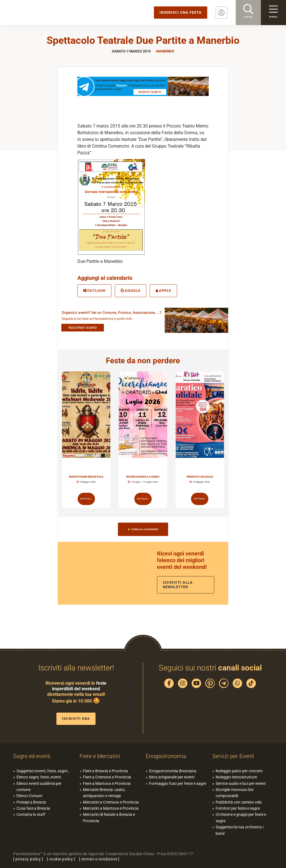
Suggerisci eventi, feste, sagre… (43, 771)
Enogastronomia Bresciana (173, 771)
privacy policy (28, 859)
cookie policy (61, 859)
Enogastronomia (166, 756)
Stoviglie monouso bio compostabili (235, 793)
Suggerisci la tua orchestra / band (240, 830)
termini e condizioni (99, 859)
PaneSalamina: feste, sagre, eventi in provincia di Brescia (43, 13)
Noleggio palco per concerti (239, 771)
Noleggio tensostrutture (236, 777)
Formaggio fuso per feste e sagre (178, 783)
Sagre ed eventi (32, 756)
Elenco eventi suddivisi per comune (39, 787)
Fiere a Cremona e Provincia (107, 777)
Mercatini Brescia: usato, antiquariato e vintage (104, 793)
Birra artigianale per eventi (172, 777)
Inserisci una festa (181, 12)
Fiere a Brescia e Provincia (105, 771)
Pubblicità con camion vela (239, 802)
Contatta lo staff (31, 814)
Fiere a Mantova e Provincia (107, 783)
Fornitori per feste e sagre (238, 808)
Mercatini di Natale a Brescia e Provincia (109, 817)
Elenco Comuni (29, 796)
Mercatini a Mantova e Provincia (111, 808)
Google (131, 291)
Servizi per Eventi (233, 756)
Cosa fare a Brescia (33, 808)
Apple (164, 291)
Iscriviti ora (76, 719)
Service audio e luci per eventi (241, 783)
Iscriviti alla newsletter (178, 585)
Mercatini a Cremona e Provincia (111, 802)
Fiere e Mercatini (100, 756)
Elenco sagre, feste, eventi (39, 777)
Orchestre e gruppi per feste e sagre (241, 817)
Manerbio (165, 51)
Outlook (94, 291)
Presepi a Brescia (31, 802)
